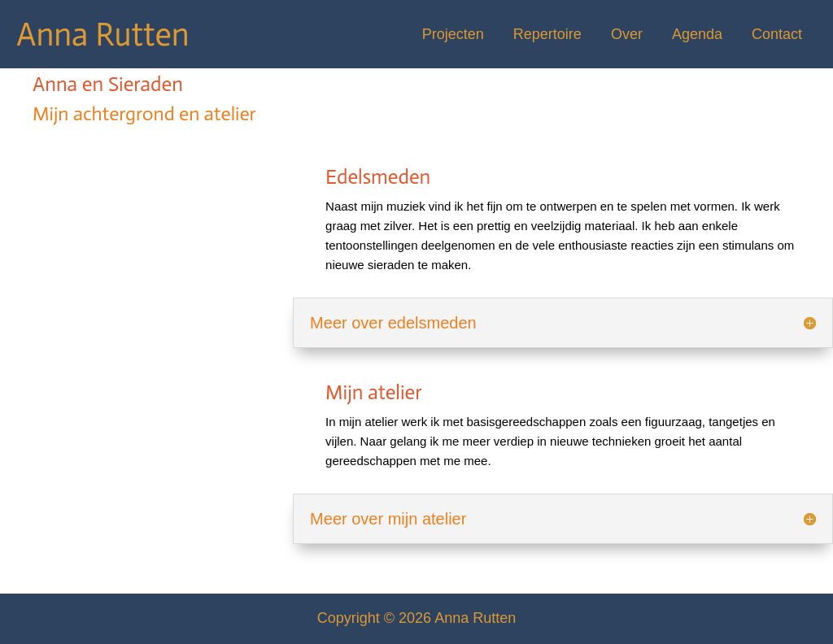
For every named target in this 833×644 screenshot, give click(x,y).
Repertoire (547, 34)
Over (627, 34)
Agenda (697, 34)
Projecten (453, 34)
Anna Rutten (103, 34)
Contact (777, 34)
